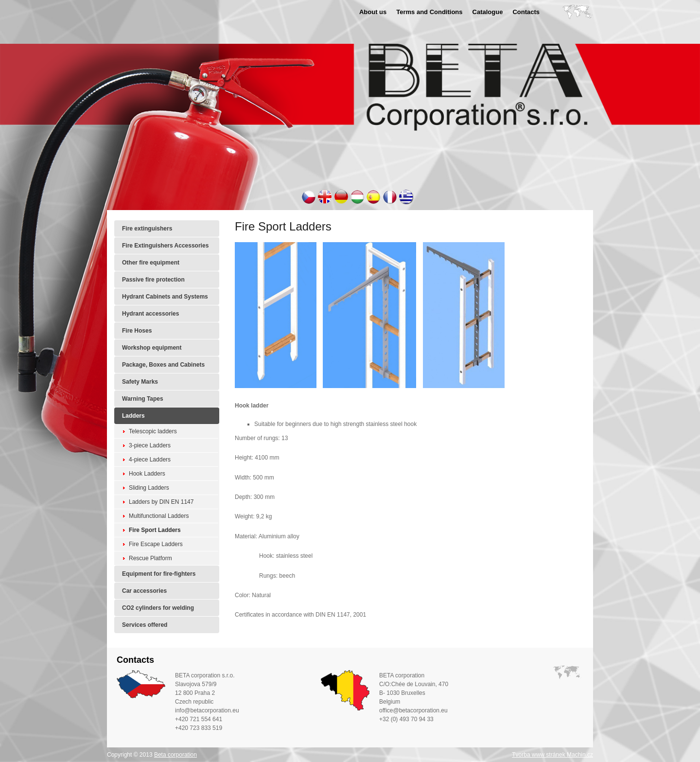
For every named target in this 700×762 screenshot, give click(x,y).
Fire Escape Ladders (156, 544)
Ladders (133, 416)
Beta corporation (175, 755)
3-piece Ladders (150, 445)
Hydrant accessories (150, 314)
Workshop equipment (152, 348)
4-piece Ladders (150, 460)
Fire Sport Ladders (155, 530)
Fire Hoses (137, 331)
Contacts (526, 12)
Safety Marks (140, 382)
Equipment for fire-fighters (159, 574)
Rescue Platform (150, 558)
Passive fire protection (153, 280)
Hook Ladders (147, 474)
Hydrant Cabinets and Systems (165, 297)
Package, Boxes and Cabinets (163, 365)
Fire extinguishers (147, 229)
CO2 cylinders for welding (158, 608)
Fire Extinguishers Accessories (165, 246)
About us (373, 12)
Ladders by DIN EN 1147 (161, 502)
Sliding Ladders (149, 488)
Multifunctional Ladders (159, 516)
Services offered (145, 625)
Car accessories (144, 591)
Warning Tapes (143, 399)
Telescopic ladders (153, 431)
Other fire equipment (151, 263)
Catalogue (488, 12)
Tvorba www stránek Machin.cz (552, 755)
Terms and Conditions (429, 12)
